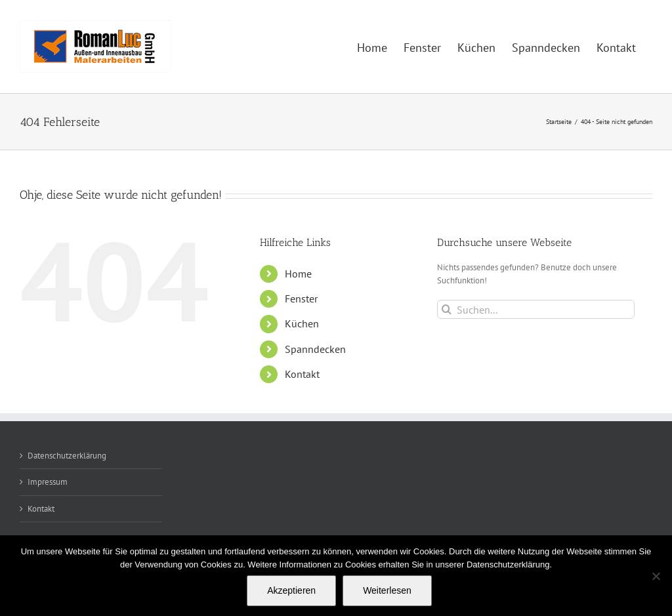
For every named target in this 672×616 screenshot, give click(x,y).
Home (298, 274)
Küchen (302, 323)
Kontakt (302, 374)
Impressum (48, 482)
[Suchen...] (536, 309)
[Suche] (447, 309)
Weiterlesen (387, 590)
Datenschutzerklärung (67, 456)
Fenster (301, 298)
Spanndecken (315, 349)
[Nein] (656, 576)
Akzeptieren (291, 590)
